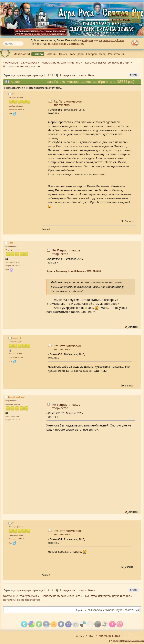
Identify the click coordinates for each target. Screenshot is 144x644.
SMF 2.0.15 (113, 641)
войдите (87, 40)
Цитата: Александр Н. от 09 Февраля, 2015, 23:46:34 (74, 271)
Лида (11, 243)
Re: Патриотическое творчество (68, 103)
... (47, 75)
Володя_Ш (16, 338)
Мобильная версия (109, 636)
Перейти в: (81, 610)
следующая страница (74, 75)
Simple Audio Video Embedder (132, 641)
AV (12, 94)
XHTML (80, 636)
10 (52, 75)
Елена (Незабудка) (17, 397)
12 (60, 75)
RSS (91, 636)
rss (136, 43)
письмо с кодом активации (66, 44)
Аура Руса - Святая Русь (121, 17)
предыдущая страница (30, 75)
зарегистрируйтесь (111, 40)
